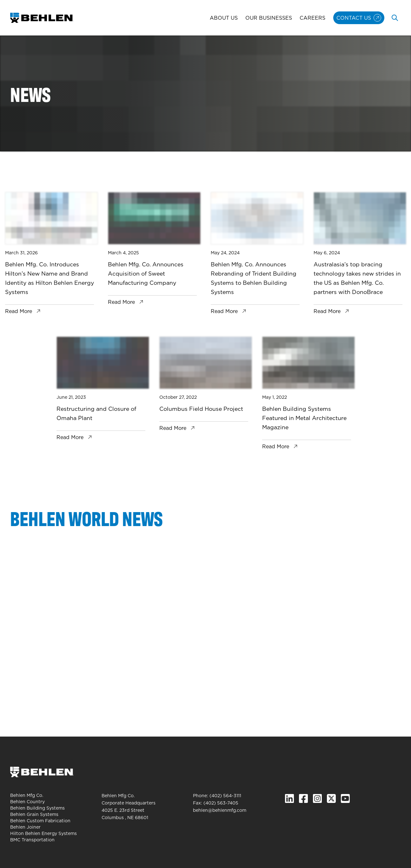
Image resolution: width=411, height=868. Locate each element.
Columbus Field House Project (201, 409)
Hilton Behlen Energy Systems (43, 833)
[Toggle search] (395, 18)
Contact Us (354, 18)
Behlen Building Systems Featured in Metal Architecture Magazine (304, 418)
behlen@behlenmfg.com (220, 810)
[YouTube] (345, 798)
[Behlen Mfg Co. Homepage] (42, 18)
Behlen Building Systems (37, 808)
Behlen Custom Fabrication (40, 821)
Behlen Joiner (25, 827)
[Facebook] (303, 798)
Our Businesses (269, 18)
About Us (224, 18)
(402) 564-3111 (225, 796)
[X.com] (331, 798)
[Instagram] (317, 798)
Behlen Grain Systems (34, 814)
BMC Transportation (32, 840)
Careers (312, 18)
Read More (19, 311)
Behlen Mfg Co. (27, 795)
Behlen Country (27, 802)
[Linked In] (289, 798)
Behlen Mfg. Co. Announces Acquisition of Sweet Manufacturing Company (146, 274)
